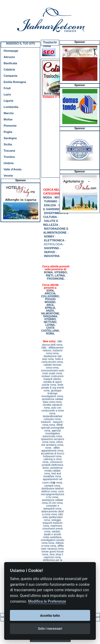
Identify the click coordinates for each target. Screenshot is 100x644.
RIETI (49, 275)
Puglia (8, 132)
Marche (9, 113)
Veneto (8, 176)
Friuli (7, 88)
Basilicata (10, 63)
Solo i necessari (50, 629)
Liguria (8, 101)
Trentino (9, 157)
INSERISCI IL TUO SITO (20, 44)
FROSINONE (55, 279)
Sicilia (8, 144)
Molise (8, 119)
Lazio (7, 94)
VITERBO (61, 272)
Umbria (9, 163)
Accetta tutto (50, 616)
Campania (11, 76)
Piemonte (10, 126)
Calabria (9, 69)
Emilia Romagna (15, 82)
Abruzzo (9, 57)
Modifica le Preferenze (47, 601)
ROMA (48, 272)
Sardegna (10, 138)
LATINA (60, 275)
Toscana (9, 151)
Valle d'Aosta (12, 169)
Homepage (11, 51)
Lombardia (11, 107)
